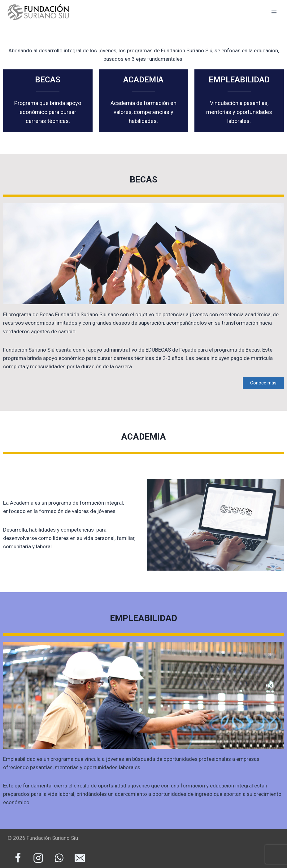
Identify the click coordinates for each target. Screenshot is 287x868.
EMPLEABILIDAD (239, 80)
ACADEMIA (143, 80)
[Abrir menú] (274, 12)
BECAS (48, 80)
